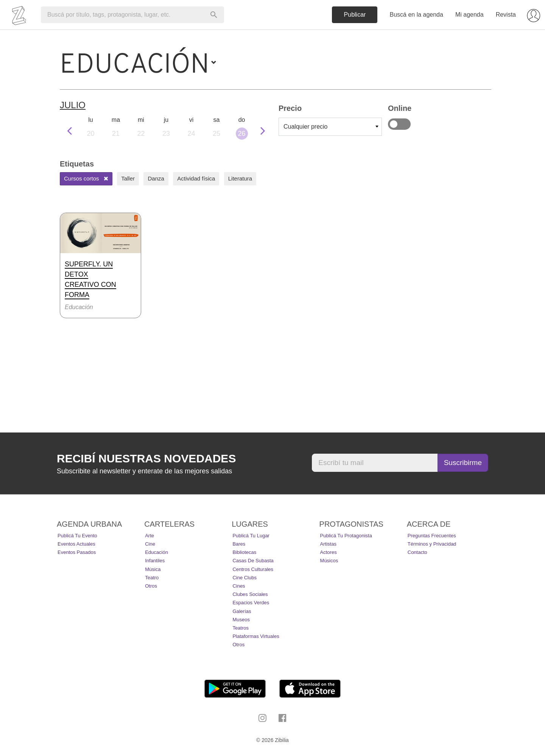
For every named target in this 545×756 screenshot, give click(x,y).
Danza (156, 178)
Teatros (241, 628)
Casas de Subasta (253, 561)
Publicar (355, 15)
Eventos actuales (76, 544)
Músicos (329, 561)
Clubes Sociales (250, 594)
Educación (156, 552)
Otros (151, 586)
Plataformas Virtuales (256, 636)
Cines (239, 586)
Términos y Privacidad (432, 544)
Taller (128, 178)
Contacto (417, 552)
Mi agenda (469, 15)
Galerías (242, 611)
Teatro (152, 578)
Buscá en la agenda (416, 15)
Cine (150, 544)
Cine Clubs (244, 578)
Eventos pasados (77, 552)
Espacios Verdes (251, 603)
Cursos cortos (86, 178)
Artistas (328, 544)
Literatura (240, 178)
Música (153, 569)
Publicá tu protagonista (346, 536)
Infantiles (155, 561)
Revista (506, 15)
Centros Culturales (253, 569)
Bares (239, 544)
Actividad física (196, 178)
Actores (329, 552)
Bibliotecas (244, 552)
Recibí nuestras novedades (146, 458)
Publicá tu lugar (251, 536)
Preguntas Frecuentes (432, 536)
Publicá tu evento (77, 536)
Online (399, 124)
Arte (149, 536)
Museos (241, 620)
